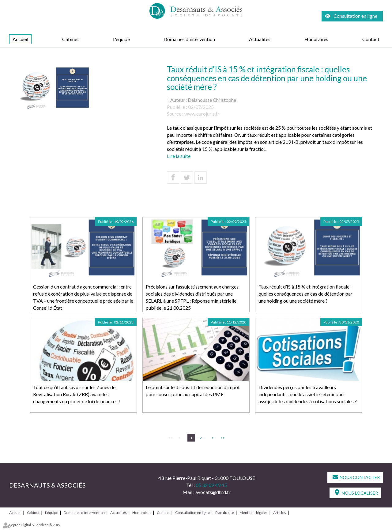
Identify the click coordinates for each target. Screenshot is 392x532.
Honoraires (316, 39)
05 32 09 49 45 (211, 485)
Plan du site (225, 513)
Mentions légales (254, 513)
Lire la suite (179, 156)
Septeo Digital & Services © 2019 (35, 525)
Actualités (260, 39)
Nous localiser (360, 493)
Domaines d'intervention (189, 39)
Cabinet (71, 39)
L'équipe (121, 39)
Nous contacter (360, 477)
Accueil (20, 39)
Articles (280, 513)
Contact (371, 39)
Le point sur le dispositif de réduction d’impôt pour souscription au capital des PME (193, 391)
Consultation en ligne (355, 16)
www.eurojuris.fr (202, 114)
